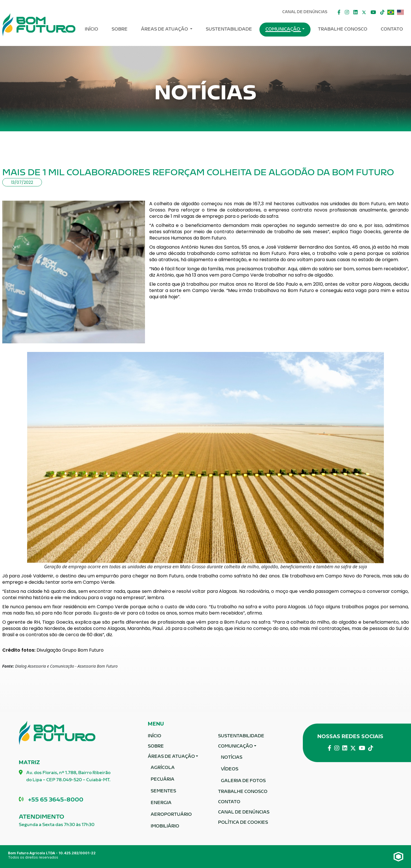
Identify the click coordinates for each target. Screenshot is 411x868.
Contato (392, 30)
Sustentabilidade (229, 30)
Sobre (120, 30)
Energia (161, 803)
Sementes (163, 791)
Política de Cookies (243, 823)
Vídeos (230, 769)
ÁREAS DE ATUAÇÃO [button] (165, 30)
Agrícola (163, 768)
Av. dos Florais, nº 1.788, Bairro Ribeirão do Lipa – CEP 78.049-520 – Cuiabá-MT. (65, 777)
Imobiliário (165, 826)
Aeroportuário (171, 815)
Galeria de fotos (243, 781)
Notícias (232, 758)
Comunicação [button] (283, 30)
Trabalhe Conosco (343, 30)
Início (91, 30)
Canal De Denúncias (305, 12)
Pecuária (163, 780)
